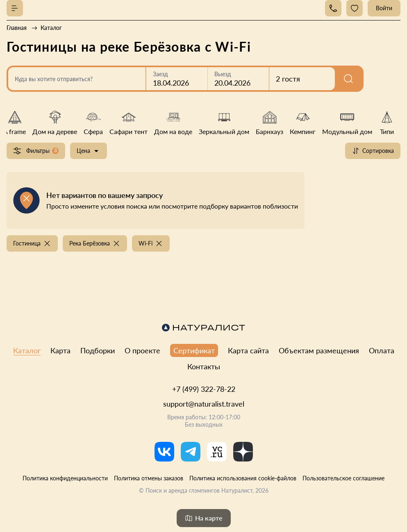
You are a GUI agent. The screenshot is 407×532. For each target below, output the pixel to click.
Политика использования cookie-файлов (243, 478)
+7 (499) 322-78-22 (204, 389)
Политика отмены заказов (149, 478)
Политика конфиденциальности (65, 478)
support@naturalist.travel (204, 404)
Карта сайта (248, 350)
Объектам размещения (319, 350)
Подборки (98, 350)
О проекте (142, 350)
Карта (60, 350)
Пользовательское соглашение (343, 478)
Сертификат (194, 350)
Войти (384, 8)
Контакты (204, 366)
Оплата (382, 350)
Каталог (27, 350)
